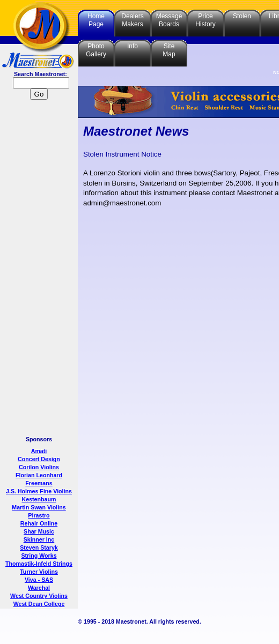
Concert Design (39, 459)
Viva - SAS (39, 580)
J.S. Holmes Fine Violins (39, 491)
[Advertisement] (39, 269)
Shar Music (39, 531)
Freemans (39, 483)
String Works (39, 556)
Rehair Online (39, 523)
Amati (39, 451)
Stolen (242, 16)
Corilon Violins (39, 467)
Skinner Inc (39, 539)
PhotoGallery (96, 50)
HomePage (96, 20)
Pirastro (39, 515)
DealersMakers (132, 20)
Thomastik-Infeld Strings (39, 564)
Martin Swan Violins (39, 507)
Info (133, 46)
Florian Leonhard (39, 475)
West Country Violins (39, 596)
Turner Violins (39, 572)
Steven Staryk (39, 547)
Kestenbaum (39, 499)
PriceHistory (205, 20)
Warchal (39, 588)
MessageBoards (169, 20)
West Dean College (39, 604)
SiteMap (169, 50)
